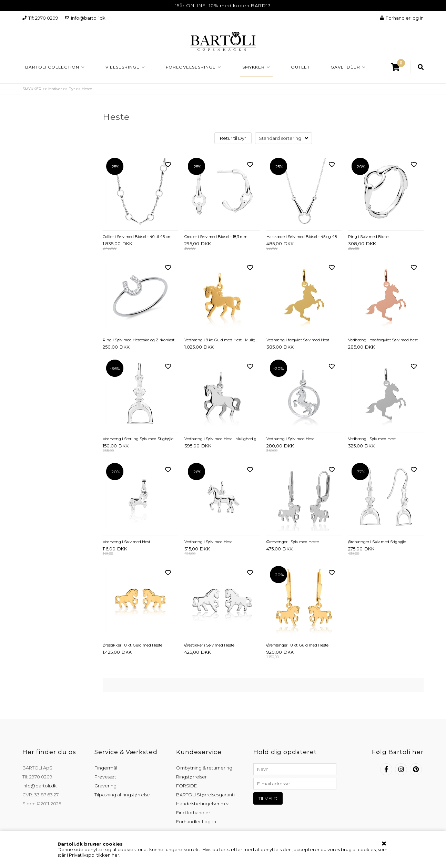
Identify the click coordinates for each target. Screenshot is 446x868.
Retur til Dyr (233, 138)
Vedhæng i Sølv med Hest (290, 439)
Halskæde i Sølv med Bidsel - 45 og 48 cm (304, 237)
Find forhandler (193, 813)
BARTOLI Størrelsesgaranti (205, 795)
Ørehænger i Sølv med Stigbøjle (377, 542)
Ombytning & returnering (204, 768)
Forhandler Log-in (196, 821)
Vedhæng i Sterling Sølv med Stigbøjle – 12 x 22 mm (140, 439)
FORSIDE (186, 786)
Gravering (105, 786)
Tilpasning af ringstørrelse (122, 795)
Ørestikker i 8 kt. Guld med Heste (133, 645)
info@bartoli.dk (85, 18)
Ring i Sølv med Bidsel (369, 237)
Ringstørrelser (191, 777)
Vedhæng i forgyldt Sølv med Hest (298, 340)
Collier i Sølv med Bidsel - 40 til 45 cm (137, 237)
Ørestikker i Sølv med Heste (209, 645)
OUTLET (300, 67)
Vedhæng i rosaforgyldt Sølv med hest (383, 340)
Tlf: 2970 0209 (40, 18)
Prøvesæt (105, 777)
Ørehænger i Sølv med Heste (293, 542)
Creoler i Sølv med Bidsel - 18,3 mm (216, 237)
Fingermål (106, 768)
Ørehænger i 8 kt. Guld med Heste (297, 645)
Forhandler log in (402, 18)
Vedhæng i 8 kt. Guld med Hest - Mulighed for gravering (222, 340)
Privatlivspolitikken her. (95, 855)
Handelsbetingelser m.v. (203, 804)
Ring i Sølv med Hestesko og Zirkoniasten (140, 340)
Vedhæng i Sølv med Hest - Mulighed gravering (222, 439)
